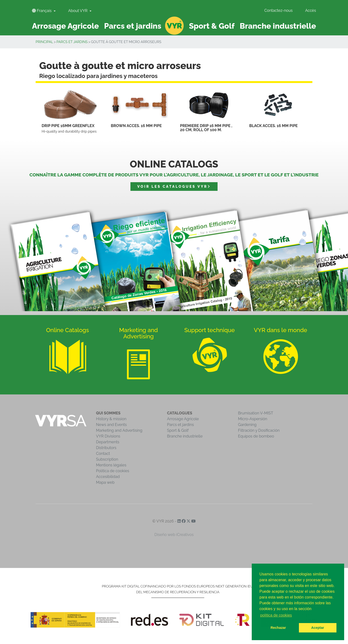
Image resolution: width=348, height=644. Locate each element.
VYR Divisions (108, 436)
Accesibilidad (108, 477)
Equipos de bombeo (256, 436)
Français (42, 11)
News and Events (111, 425)
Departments (108, 442)
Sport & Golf (178, 430)
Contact (103, 454)
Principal (44, 42)
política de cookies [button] (276, 615)
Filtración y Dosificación (259, 430)
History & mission (111, 419)
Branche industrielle (185, 436)
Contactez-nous (278, 10)
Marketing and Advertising (119, 430)
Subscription (107, 459)
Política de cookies (113, 471)
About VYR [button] (78, 11)
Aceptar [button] (318, 628)
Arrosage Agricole (183, 419)
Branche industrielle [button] (278, 26)
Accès (311, 10)
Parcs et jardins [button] (133, 26)
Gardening (247, 425)
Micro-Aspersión (253, 419)
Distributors (106, 448)
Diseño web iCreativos (174, 535)
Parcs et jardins (72, 42)
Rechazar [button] (278, 628)
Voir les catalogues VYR (174, 186)
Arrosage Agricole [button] (65, 26)
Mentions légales (111, 465)
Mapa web (105, 482)
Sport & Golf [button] (212, 26)
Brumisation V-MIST (256, 413)
